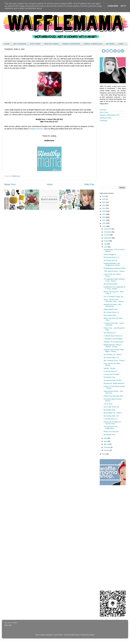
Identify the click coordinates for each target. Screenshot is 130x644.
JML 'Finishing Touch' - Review (114, 361)
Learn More (113, 6)
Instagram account (36, 129)
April (106, 441)
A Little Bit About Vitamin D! (113, 336)
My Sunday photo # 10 (111, 416)
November (108, 232)
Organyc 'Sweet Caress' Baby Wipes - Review (114, 351)
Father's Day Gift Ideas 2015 (113, 396)
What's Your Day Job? (111, 432)
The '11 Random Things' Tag (113, 297)
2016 (104, 223)
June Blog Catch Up (110, 260)
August (107, 241)
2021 (104, 208)
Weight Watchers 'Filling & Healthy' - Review (112, 346)
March (106, 444)
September (108, 238)
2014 (104, 454)
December (108, 229)
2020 (104, 211)
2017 (104, 220)
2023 (104, 202)
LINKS (121, 44)
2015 (104, 226)
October (107, 235)
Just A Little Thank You (111, 407)
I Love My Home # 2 (110, 371)
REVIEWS (110, 44)
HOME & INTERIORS (71, 44)
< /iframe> (112, 154)
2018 (104, 217)
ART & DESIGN (20, 44)
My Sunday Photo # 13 (111, 257)
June (106, 247)
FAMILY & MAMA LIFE (93, 44)
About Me (103, 110)
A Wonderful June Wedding (113, 339)
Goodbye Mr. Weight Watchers (114, 383)
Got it (123, 6)
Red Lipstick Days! (110, 315)
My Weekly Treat (109, 377)
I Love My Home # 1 (110, 419)
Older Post (89, 184)
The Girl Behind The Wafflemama (110, 428)
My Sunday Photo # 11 (111, 358)
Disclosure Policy (106, 118)
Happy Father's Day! (110, 309)
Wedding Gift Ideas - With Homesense (112, 305)
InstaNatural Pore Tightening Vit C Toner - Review (114, 288)
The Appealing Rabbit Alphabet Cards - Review (114, 280)
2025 (104, 196)
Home (50, 184)
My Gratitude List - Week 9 (113, 355)
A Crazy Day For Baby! (111, 374)
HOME (7, 44)
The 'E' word (108, 404)
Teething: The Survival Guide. (114, 342)
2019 (104, 214)
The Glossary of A (110, 333)
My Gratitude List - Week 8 (113, 413)
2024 (104, 199)
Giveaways (104, 121)
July (106, 244)
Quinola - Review (109, 368)
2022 (104, 205)
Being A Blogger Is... (110, 254)
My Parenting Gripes (111, 284)
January (107, 450)
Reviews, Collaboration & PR (110, 115)
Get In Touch (104, 112)
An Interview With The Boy (113, 380)
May (106, 438)
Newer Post (10, 184)
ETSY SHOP (35, 44)
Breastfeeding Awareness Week (114, 268)
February (107, 447)
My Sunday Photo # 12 (111, 312)
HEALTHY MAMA (51, 44)
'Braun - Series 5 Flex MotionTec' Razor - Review (114, 300)
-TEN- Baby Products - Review (114, 271)
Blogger (92, 635)
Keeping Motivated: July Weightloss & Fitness (112, 264)
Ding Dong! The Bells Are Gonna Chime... (112, 423)
